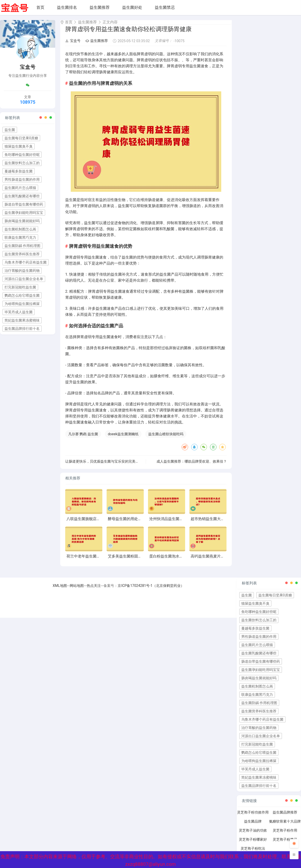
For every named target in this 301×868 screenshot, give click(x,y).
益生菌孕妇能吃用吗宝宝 (24, 213)
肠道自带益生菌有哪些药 (24, 204)
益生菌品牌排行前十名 (22, 329)
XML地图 (60, 590)
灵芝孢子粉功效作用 (253, 817)
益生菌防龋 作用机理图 (22, 246)
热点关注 (94, 590)
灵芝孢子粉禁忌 (285, 844)
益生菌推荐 (100, 7)
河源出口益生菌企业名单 (24, 279)
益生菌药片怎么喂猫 (20, 188)
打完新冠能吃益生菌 (20, 287)
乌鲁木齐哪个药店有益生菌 (26, 262)
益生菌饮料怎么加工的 (22, 163)
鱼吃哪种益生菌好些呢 (22, 155)
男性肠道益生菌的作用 (22, 179)
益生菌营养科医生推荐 (22, 254)
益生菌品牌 (253, 826)
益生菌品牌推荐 (285, 817)
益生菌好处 (132, 7)
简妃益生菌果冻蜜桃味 (22, 320)
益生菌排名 (67, 7)
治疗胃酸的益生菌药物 (22, 271)
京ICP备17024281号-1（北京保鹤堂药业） (151, 590)
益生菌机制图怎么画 (20, 229)
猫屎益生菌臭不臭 (19, 146)
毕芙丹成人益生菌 (19, 312)
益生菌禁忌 (165, 7)
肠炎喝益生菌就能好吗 (22, 221)
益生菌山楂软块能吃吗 (166, 439)
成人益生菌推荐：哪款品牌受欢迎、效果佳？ (192, 466)
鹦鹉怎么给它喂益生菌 (22, 295)
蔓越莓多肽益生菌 (19, 171)
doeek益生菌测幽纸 (123, 439)
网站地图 (77, 590)
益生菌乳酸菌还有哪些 (22, 196)
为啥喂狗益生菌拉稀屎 (22, 304)
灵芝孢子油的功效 (253, 835)
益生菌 (10, 130)
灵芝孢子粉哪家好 (253, 844)
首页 (40, 7)
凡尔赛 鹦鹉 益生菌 (83, 439)
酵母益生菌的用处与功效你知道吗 (136, 523)
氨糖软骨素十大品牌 (285, 826)
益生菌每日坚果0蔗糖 (21, 138)
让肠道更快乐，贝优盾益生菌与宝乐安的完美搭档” (104, 466)
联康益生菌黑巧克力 (20, 237)
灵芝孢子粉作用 (285, 835)
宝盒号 (73, 45)
